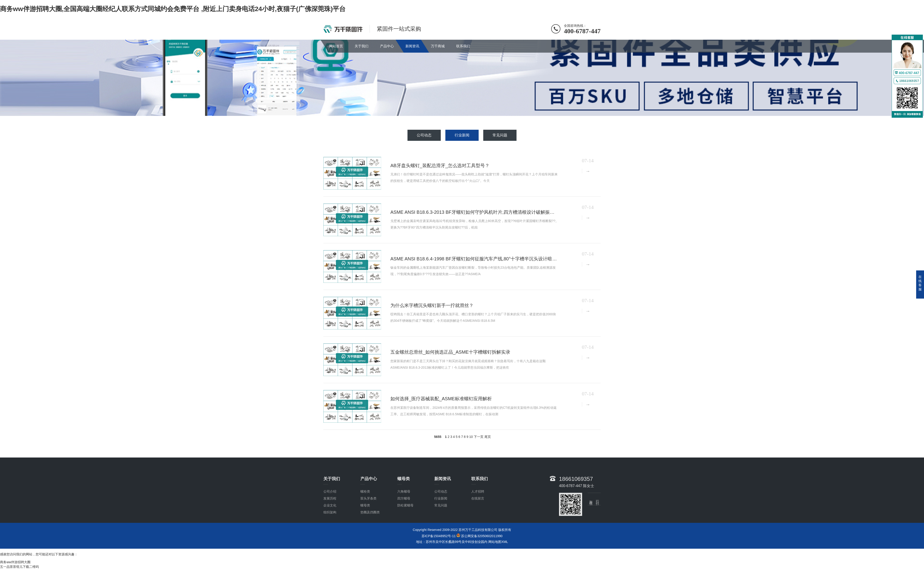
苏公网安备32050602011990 (482, 536)
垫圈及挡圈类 (370, 531)
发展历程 (330, 517)
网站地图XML (498, 542)
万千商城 (438, 46)
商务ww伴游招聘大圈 (15, 562)
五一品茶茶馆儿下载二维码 (19, 567)
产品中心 (387, 46)
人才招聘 (478, 510)
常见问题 (500, 135)
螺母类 (365, 524)
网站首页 (336, 46)
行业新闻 (462, 135)
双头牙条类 (368, 517)
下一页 (479, 437)
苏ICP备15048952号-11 (439, 536)
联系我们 (463, 46)
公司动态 (424, 135)
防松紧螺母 (405, 524)
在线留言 (478, 517)
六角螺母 (404, 510)
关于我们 (362, 46)
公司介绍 (330, 510)
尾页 (488, 437)
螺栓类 (365, 510)
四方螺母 (404, 517)
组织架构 (330, 531)
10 (471, 437)
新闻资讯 (412, 46)
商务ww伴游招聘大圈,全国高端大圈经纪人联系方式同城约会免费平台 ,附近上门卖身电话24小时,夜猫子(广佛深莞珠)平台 (173, 9)
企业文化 (330, 524)
